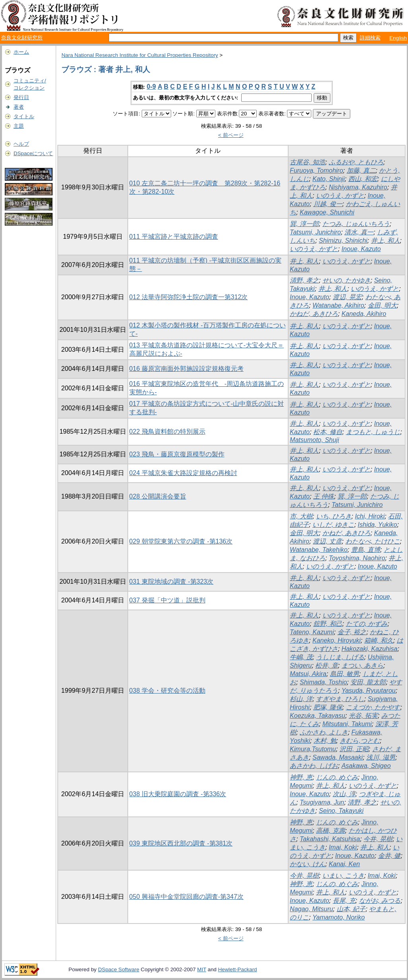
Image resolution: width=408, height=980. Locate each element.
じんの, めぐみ (337, 777)
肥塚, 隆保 (328, 707)
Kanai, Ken (344, 864)
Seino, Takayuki (341, 811)
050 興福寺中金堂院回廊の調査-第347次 (186, 897)
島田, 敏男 (345, 674)
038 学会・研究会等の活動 (167, 691)
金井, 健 (389, 856)
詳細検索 (370, 38)
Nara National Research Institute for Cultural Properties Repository (140, 55)
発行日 (21, 97)
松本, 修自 (328, 432)
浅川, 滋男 (381, 757)
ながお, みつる (380, 901)
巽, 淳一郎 (304, 224)
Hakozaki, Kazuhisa (370, 649)
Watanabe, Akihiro (338, 305)
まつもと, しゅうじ (373, 432)
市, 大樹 (301, 516)
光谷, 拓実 (363, 716)
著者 (19, 107)
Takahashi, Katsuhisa (330, 839)
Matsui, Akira (308, 674)
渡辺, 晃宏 (347, 297)
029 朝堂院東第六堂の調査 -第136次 (181, 541)
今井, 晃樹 (378, 839)
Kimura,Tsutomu (313, 749)
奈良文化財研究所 (22, 38)
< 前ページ (231, 135)
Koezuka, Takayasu (317, 716)
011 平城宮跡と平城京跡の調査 (174, 237)
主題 (19, 126)
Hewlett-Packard (238, 969)
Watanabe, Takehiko (319, 550)
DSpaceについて (33, 153)
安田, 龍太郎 (368, 682)
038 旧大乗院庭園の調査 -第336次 (178, 794)
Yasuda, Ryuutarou (369, 691)
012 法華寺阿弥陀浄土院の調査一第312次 (189, 297)
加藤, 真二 (361, 170)
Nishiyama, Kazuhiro (358, 187)
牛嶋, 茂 (301, 657)
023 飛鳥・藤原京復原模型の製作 (177, 454)
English (398, 38)
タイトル (24, 116)
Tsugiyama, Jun (322, 802)
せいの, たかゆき (347, 280)
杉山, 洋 (301, 699)
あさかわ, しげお (314, 766)
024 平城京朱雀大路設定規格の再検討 (183, 473)
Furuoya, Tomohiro (316, 170)
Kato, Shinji (329, 179)
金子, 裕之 (352, 632)
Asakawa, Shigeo (366, 766)
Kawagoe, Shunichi (327, 212)
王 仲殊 (324, 496)
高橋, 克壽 (331, 831)
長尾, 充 (344, 901)
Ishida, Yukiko (378, 525)
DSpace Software (119, 969)
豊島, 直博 (366, 550)
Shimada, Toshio (323, 682)
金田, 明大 (382, 305)
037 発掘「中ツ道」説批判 (167, 600)
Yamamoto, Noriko (339, 917)
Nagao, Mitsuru (311, 909)
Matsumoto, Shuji (314, 440)
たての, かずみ (367, 624)
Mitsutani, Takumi (347, 724)
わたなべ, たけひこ (373, 541)
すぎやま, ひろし (340, 699)
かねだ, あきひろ (314, 314)
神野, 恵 (301, 777)
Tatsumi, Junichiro (315, 232)
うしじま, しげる (340, 657)
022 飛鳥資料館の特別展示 (167, 432)
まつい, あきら (362, 665)
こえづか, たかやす (373, 707)
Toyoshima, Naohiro (357, 558)
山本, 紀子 (351, 909)
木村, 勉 (325, 741)
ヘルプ (21, 144)
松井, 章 (327, 665)
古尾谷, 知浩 (307, 162)
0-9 (151, 87)
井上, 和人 (386, 241)
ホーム (21, 52)
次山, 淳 (344, 794)
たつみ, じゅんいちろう (356, 224)
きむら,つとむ (359, 741)
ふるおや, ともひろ (356, 162)
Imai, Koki (343, 847)
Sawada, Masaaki (338, 757)
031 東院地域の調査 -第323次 (172, 582)
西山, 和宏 (363, 179)
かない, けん (307, 864)
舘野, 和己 (328, 624)
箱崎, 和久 (379, 640)
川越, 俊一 (328, 204)
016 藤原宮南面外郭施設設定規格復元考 (186, 369)
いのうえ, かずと (340, 196)
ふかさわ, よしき (324, 732)
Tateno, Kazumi (312, 632)
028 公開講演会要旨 (158, 496)
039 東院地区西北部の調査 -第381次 (181, 843)
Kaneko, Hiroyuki (337, 640)
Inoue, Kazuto (361, 249)
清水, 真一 (359, 232)
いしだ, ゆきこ (333, 525)
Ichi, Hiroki (370, 516)
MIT (202, 969)
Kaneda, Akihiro (364, 314)
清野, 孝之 (304, 280)
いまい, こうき (343, 876)
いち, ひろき (334, 516)
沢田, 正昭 (354, 749)
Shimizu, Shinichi (343, 241)
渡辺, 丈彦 (327, 541)
